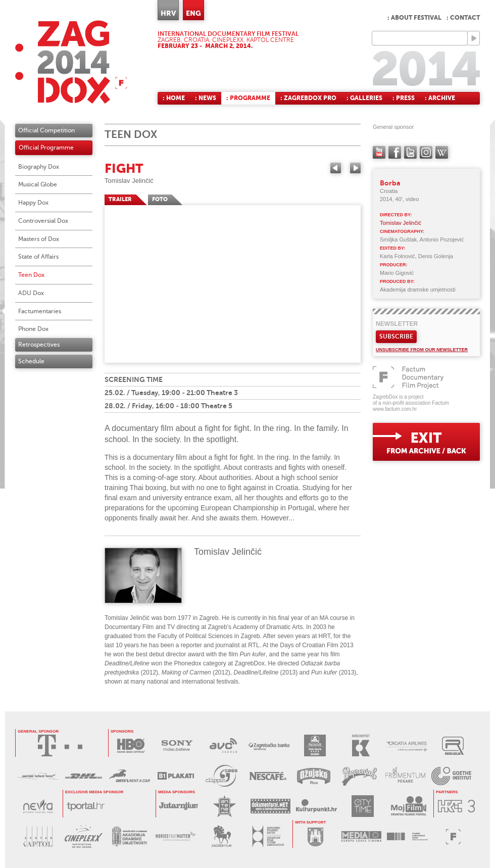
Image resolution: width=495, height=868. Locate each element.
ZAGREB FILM (221, 836)
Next (355, 168)
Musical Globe (38, 184)
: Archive (440, 98)
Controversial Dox (43, 221)
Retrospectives (39, 345)
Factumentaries (40, 311)
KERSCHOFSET (361, 745)
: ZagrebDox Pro (308, 98)
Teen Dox (31, 275)
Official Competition (46, 130)
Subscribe (396, 336)
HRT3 (456, 806)
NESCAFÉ (267, 776)
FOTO (160, 199)
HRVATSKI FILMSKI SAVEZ (267, 836)
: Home (174, 98)
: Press (404, 98)
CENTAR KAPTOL (38, 836)
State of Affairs (38, 257)
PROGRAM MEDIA (361, 836)
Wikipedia (442, 152)
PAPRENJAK (359, 776)
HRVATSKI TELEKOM (60, 745)
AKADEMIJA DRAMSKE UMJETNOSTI (130, 836)
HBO (131, 745)
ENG (193, 13)
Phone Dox (33, 329)
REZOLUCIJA (453, 745)
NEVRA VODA (38, 806)
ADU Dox (31, 293)
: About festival (414, 18)
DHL (84, 776)
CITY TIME (362, 806)
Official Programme (46, 148)
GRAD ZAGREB (315, 836)
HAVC (407, 836)
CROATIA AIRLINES (407, 745)
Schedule (31, 361)
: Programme (248, 98)
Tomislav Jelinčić (129, 181)
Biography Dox (39, 167)
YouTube (379, 152)
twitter (410, 152)
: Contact (463, 18)
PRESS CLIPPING (221, 776)
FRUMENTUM (405, 776)
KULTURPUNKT (316, 806)
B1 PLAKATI (176, 776)
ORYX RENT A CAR (130, 776)
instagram (426, 152)
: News (206, 98)
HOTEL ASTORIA (315, 745)
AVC (223, 745)
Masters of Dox (39, 239)
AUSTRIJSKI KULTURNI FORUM (38, 776)
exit (426, 442)
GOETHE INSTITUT (451, 776)
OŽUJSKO (313, 776)
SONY (177, 745)
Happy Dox (33, 203)
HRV (168, 13)
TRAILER (120, 199)
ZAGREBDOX (71, 62)
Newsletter (397, 324)
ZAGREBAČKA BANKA (269, 745)
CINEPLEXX (84, 836)
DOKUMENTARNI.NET (270, 806)
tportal (86, 806)
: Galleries (364, 98)
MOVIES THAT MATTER (176, 836)
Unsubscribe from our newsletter (422, 350)
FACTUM (453, 836)
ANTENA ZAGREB (225, 806)
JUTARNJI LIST (179, 806)
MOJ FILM (408, 806)
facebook (395, 152)
